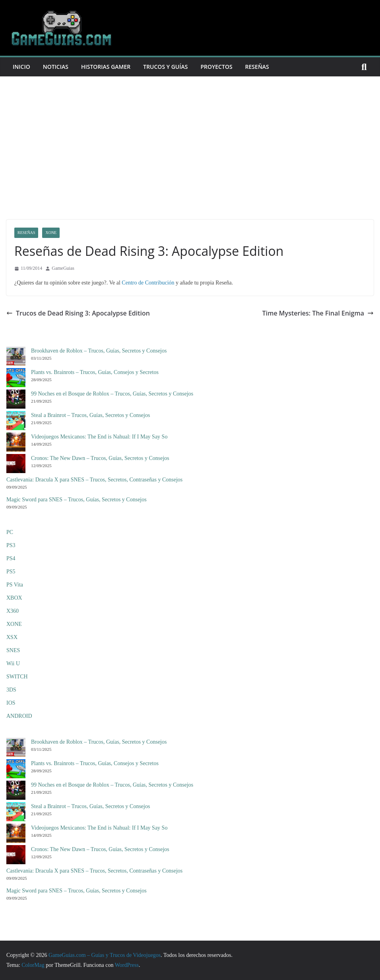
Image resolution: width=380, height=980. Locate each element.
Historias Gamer (111, 67)
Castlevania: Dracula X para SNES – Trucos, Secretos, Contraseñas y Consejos (94, 480)
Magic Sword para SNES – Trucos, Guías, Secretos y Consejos (77, 500)
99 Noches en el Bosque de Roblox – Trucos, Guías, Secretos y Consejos (112, 394)
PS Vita (15, 585)
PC (10, 532)
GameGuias (63, 268)
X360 (13, 611)
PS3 (11, 545)
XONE (51, 233)
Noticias (58, 67)
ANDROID (19, 716)
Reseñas (271, 67)
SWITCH (17, 677)
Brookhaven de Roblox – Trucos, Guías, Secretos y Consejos (99, 351)
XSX (12, 637)
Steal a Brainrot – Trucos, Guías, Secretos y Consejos (90, 415)
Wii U (13, 663)
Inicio (22, 67)
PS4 (11, 558)
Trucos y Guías (174, 67)
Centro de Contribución (148, 283)
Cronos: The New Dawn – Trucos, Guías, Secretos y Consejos (100, 458)
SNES (13, 650)
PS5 (11, 572)
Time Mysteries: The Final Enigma (321, 313)
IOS (11, 703)
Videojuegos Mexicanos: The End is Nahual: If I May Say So (99, 437)
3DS (11, 690)
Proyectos (228, 67)
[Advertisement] (190, 160)
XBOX (14, 598)
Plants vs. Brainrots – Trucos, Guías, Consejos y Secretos (95, 372)
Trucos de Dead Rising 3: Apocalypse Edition (72, 313)
